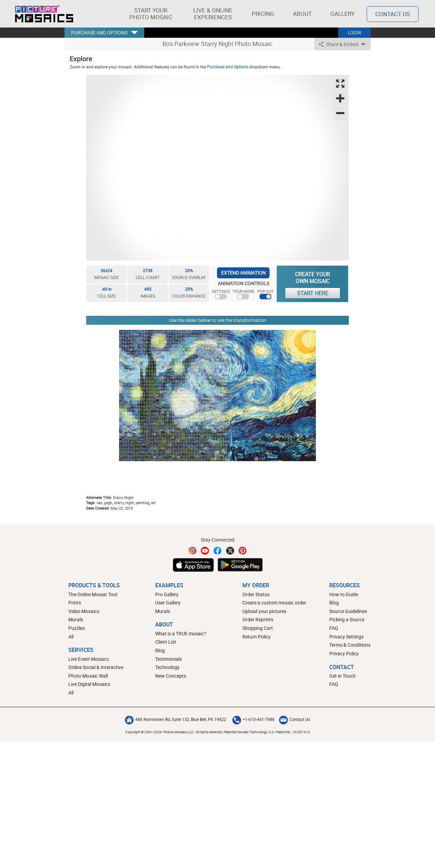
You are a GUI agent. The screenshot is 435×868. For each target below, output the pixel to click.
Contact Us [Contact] (393, 14)
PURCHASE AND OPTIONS (99, 32)
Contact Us (295, 719)
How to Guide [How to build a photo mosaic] (344, 594)
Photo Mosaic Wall (88, 676)
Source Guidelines (348, 611)
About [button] (303, 14)
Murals (76, 619)
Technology (167, 667)
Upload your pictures (264, 611)
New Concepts (171, 676)
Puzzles (77, 628)
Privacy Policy (344, 653)
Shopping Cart (258, 628)
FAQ (334, 628)
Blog (160, 650)
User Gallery (168, 603)
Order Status (256, 594)
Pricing (263, 14)
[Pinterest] (243, 551)
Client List (166, 642)
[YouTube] (205, 551)
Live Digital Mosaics (89, 684)
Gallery (342, 14)
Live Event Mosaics (89, 659)
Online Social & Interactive (96, 667)
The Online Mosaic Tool (93, 594)
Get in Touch (342, 676)
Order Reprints (258, 619)
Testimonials (169, 659)
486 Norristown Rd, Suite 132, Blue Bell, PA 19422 (176, 719)
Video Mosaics (84, 611)
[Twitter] (230, 551)
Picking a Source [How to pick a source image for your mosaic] (347, 619)
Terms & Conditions (350, 645)
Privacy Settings (346, 637)
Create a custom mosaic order (274, 603)
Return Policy (256, 637)
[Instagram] (193, 551)
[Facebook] (218, 551)
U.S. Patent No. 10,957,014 (289, 732)
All (71, 637)
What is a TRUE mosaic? (181, 633)
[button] (151, 14)
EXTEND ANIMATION (243, 273)
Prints (75, 603)
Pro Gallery (167, 594)
